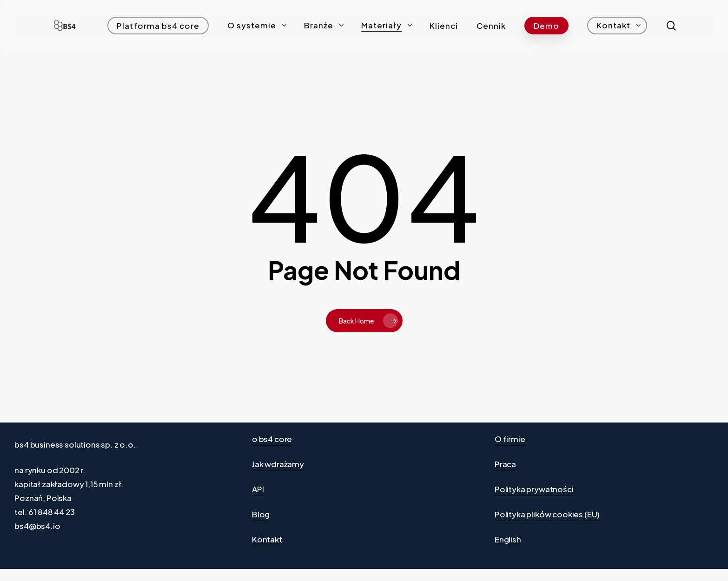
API (258, 489)
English (508, 539)
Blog (261, 514)
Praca (505, 464)
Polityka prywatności (534, 489)
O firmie (510, 439)
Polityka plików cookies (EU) (547, 514)
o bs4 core (272, 439)
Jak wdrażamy (278, 464)
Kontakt (267, 539)
